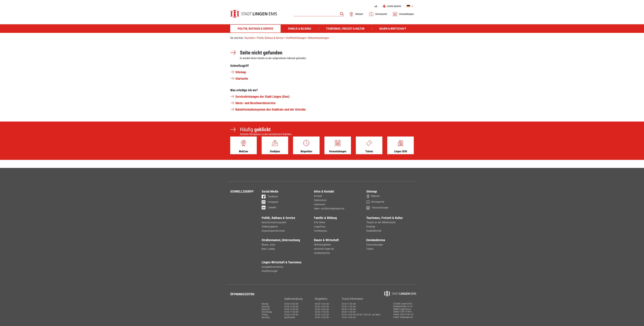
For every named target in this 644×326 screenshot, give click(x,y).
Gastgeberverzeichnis (272, 267)
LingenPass (320, 227)
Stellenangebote (270, 227)
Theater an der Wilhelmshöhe (381, 222)
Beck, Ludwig (268, 249)
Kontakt (318, 196)
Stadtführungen (270, 271)
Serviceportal (378, 14)
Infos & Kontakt (324, 191)
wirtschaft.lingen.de (324, 249)
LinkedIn (269, 208)
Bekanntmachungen (319, 38)
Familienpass (321, 231)
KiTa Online (320, 222)
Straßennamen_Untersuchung (281, 240)
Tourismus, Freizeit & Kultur (385, 218)
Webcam (356, 14)
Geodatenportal (322, 253)
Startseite (249, 38)
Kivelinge (371, 227)
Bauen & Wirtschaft (326, 240)
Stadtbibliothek (374, 231)
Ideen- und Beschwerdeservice (253, 103)
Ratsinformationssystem (274, 222)
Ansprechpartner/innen (273, 231)
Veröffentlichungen (296, 38)
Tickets (370, 249)
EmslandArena (376, 240)
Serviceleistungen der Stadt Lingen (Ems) (260, 97)
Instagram (270, 202)
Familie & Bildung (325, 218)
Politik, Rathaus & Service (270, 38)
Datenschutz (320, 200)
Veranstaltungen (403, 14)
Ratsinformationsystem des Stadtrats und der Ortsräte (268, 109)
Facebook (270, 197)
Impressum (320, 204)
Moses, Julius (268, 245)
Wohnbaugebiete (322, 245)
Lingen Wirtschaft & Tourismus (282, 262)
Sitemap (238, 72)
